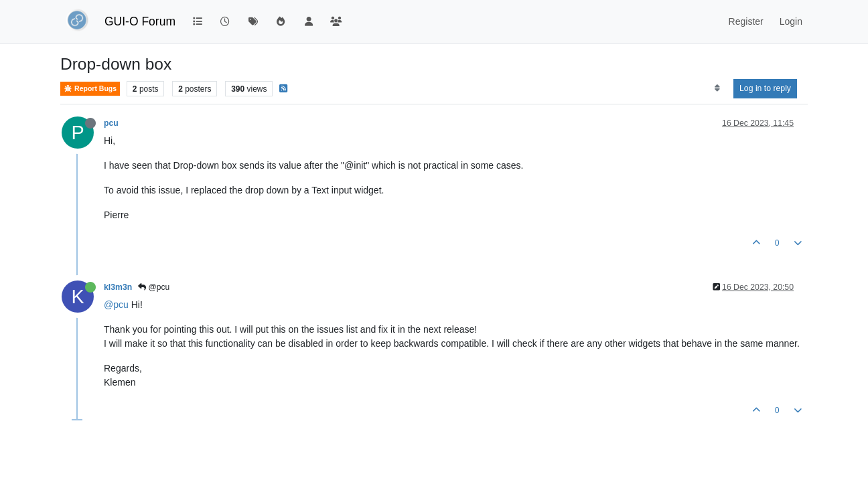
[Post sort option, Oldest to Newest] (717, 88)
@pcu (154, 287)
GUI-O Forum (140, 21)
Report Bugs (90, 89)
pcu (111, 123)
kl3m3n (118, 287)
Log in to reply (765, 88)
